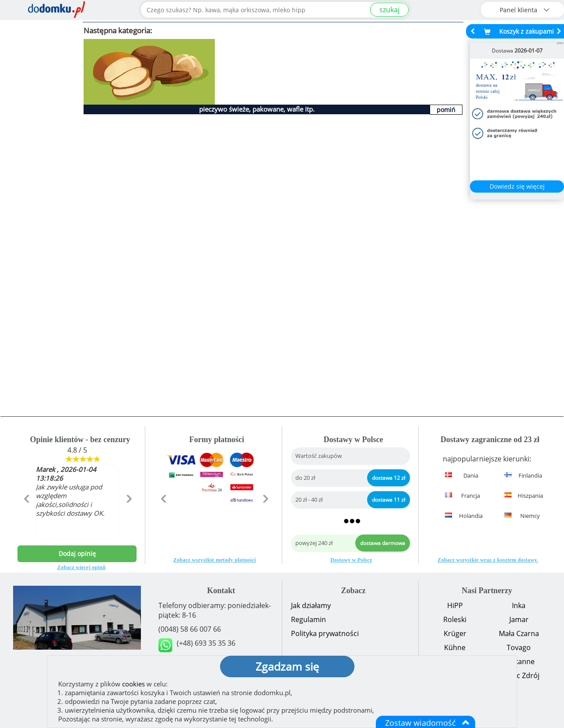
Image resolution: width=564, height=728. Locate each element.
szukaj (389, 10)
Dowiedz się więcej (517, 186)
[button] (26, 517)
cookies (133, 684)
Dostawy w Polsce (351, 560)
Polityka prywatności (325, 633)
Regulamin (308, 619)
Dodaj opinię (77, 554)
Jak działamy (311, 605)
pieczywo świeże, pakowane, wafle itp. (257, 109)
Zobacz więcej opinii (82, 567)
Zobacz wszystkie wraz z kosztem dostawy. (488, 560)
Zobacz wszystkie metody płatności (215, 560)
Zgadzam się (287, 666)
